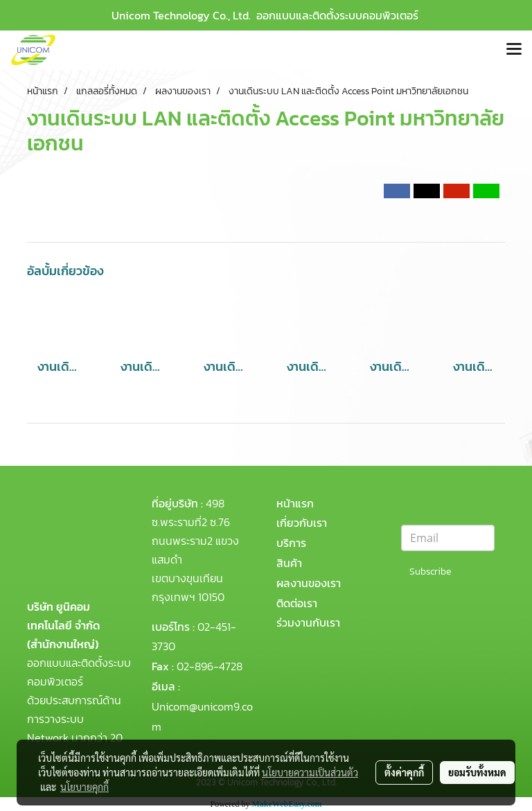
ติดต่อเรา (297, 603)
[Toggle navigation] (514, 50)
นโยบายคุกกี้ (85, 787)
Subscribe (430, 572)
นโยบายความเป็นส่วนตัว (310, 772)
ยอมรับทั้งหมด (477, 772)
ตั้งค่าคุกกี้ (404, 772)
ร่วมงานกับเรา (308, 622)
